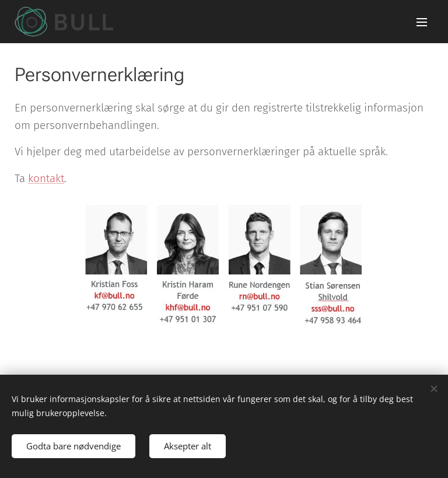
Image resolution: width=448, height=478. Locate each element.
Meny (422, 22)
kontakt (46, 178)
